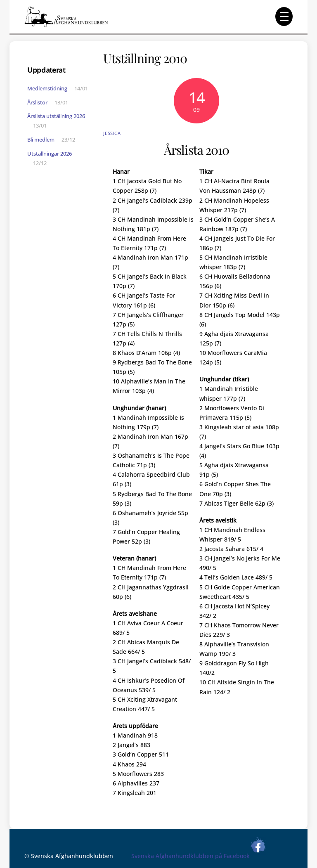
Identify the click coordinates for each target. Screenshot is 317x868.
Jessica (112, 133)
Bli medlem (41, 140)
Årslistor (37, 102)
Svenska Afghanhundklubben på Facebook (199, 856)
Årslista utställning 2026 (56, 116)
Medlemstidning (47, 88)
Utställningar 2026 (50, 154)
